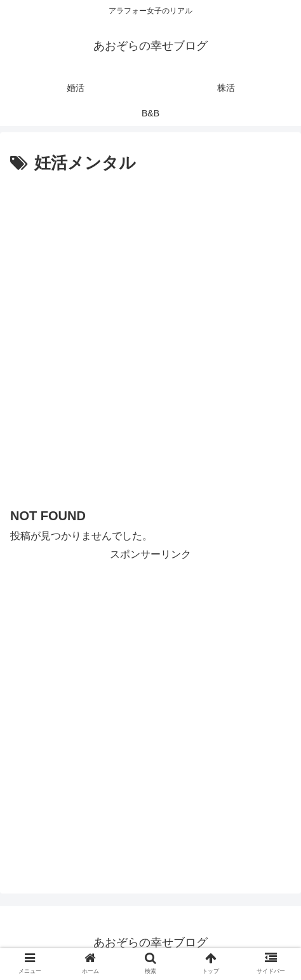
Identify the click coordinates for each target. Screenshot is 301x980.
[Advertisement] (150, 335)
